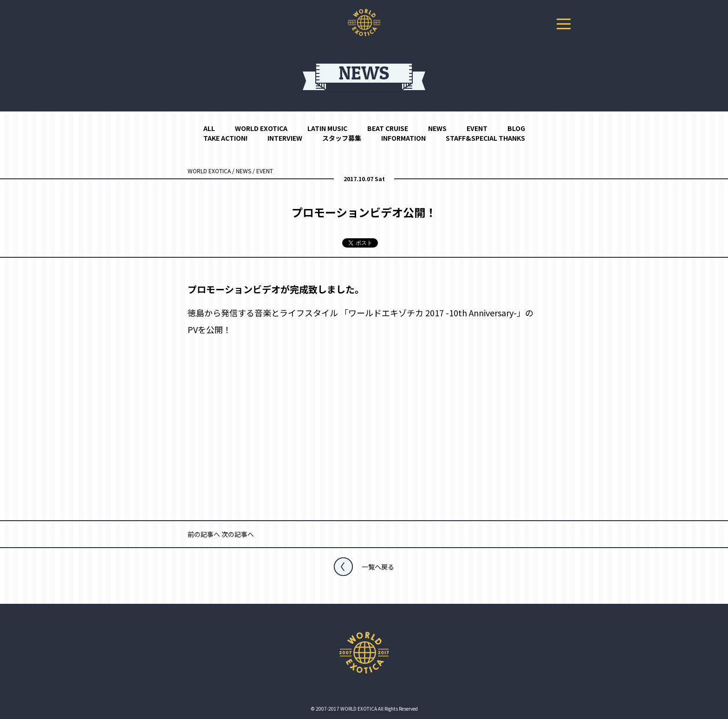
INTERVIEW (285, 138)
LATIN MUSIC (327, 128)
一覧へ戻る (378, 567)
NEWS (437, 128)
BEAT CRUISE (388, 128)
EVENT (477, 128)
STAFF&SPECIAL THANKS (485, 138)
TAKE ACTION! (225, 138)
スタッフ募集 (342, 138)
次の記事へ (238, 534)
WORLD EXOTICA (261, 128)
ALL (209, 128)
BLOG (516, 128)
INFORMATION (403, 138)
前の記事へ (204, 534)
